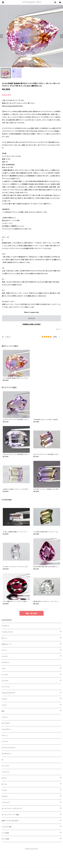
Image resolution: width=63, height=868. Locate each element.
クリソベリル (6, 687)
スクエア (4, 790)
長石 (3, 711)
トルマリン (5, 656)
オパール (4, 638)
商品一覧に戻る (32, 613)
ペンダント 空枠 (7, 827)
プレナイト (5, 742)
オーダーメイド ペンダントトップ (12, 808)
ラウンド (4, 778)
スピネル (4, 699)
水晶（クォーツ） (7, 644)
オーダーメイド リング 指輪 (10, 815)
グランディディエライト (9, 748)
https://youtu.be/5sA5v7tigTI (12, 106)
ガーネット (5, 675)
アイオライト (5, 626)
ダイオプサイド (6, 754)
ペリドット (5, 717)
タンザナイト (6, 662)
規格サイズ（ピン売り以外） (10, 821)
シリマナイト (6, 772)
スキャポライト (6, 729)
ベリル (4, 668)
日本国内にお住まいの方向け (32, 324)
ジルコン (4, 705)
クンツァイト (5, 766)
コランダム (5, 681)
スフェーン (5, 735)
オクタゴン (5, 796)
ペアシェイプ (6, 802)
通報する (59, 329)
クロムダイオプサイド (8, 693)
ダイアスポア (6, 723)
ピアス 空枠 (5, 839)
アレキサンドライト (7, 632)
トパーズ (4, 650)
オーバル (4, 784)
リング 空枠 (5, 833)
